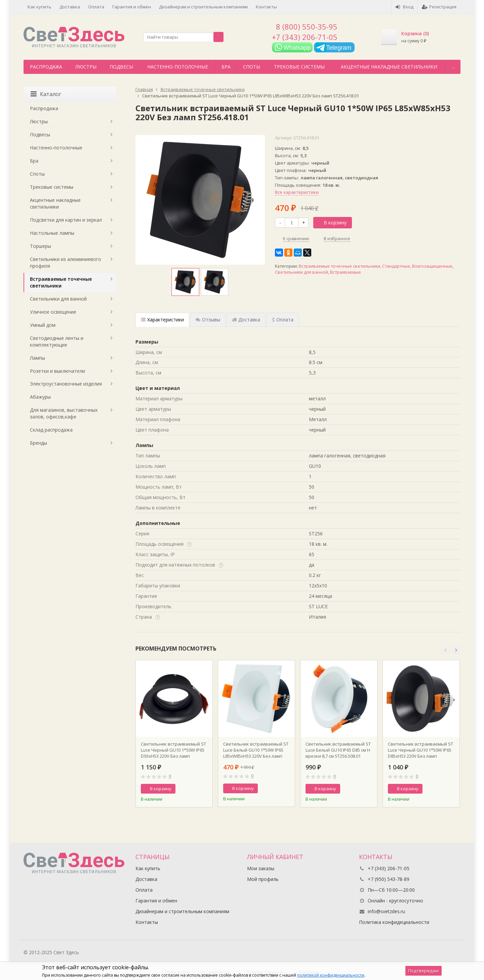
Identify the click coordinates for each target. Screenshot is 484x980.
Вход (405, 7)
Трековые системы (299, 67)
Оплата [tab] (283, 320)
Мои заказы (261, 868)
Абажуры (40, 397)
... (453, 67)
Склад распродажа (51, 430)
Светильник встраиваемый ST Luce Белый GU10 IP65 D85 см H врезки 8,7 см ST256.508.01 (338, 750)
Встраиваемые (346, 272)
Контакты (266, 7)
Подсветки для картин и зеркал (66, 220)
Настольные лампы (52, 233)
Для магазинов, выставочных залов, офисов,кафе (64, 413)
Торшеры (41, 246)
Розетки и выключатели (57, 371)
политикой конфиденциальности (331, 975)
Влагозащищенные (432, 266)
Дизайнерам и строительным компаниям (203, 7)
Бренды (38, 443)
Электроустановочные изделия (66, 384)
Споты (252, 67)
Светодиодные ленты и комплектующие (57, 341)
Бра (226, 67)
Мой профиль (263, 879)
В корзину (331, 222)
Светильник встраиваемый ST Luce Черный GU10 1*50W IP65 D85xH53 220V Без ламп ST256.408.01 (420, 750)
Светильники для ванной (301, 272)
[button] (445, 650)
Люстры (86, 67)
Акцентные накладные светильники (389, 67)
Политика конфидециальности (394, 922)
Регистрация (439, 7)
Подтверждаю (424, 971)
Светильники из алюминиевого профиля (66, 262)
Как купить (39, 7)
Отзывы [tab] (208, 320)
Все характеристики (297, 192)
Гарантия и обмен (132, 7)
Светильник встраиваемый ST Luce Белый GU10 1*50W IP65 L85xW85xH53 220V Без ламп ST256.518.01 (256, 750)
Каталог (46, 94)
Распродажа (46, 67)
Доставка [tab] (246, 320)
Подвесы (121, 67)
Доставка (70, 7)
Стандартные (396, 266)
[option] (185, 282)
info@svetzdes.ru (386, 911)
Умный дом (43, 325)
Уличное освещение (53, 312)
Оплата (96, 7)
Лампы (37, 358)
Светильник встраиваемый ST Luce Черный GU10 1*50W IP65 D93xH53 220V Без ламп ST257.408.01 (173, 750)
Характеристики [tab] (162, 320)
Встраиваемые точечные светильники (339, 266)
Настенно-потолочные (178, 67)
